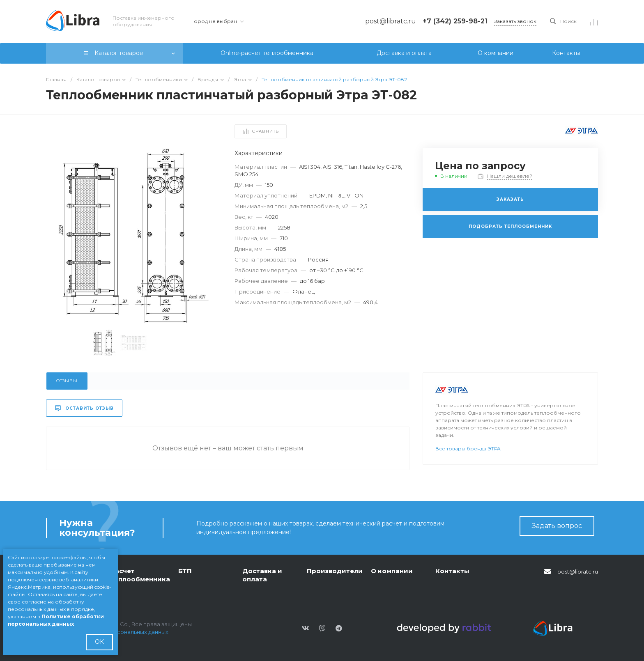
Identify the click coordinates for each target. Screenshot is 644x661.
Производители (335, 571)
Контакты (452, 571)
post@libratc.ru (578, 571)
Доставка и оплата (262, 575)
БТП (185, 571)
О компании (392, 571)
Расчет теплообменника (140, 575)
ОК (99, 642)
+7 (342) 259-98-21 (455, 21)
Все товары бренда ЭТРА (468, 449)
